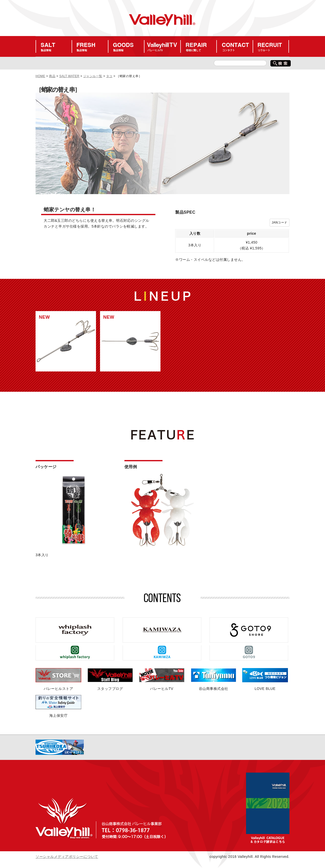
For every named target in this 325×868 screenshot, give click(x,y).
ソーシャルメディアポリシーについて (67, 857)
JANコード (280, 223)
